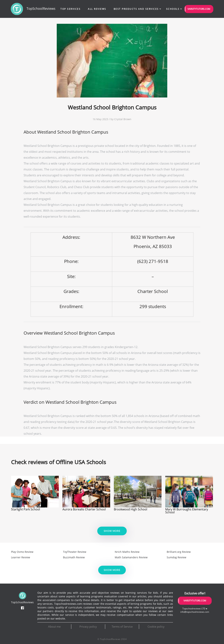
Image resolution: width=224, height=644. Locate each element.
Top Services (70, 9)
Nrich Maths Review (127, 552)
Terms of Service (122, 626)
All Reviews (97, 9)
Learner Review (21, 557)
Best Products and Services (136, 9)
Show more (112, 531)
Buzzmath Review (74, 557)
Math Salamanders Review (131, 557)
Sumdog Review (176, 557)
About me (54, 626)
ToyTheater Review (75, 552)
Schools (173, 9)
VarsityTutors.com (199, 9)
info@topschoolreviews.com (195, 612)
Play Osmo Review (22, 552)
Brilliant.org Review (179, 552)
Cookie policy (156, 626)
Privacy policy (88, 626)
